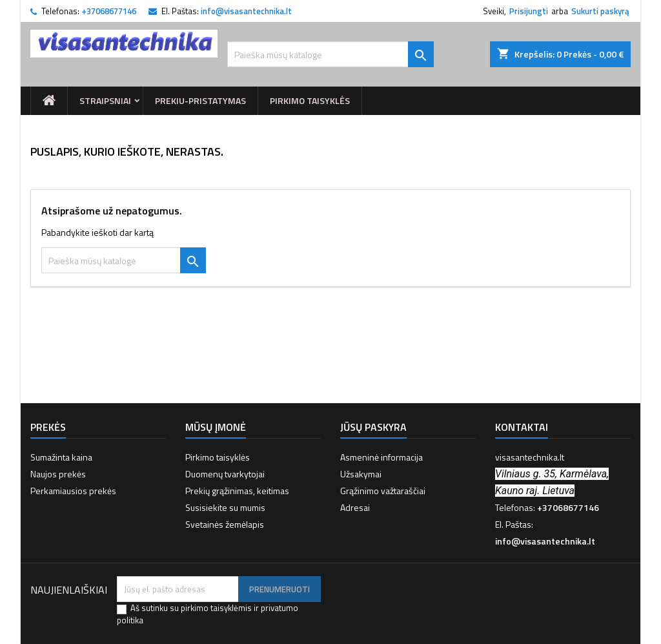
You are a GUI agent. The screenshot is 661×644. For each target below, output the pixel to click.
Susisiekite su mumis (225, 507)
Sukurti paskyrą (600, 11)
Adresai (355, 507)
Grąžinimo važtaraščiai (383, 491)
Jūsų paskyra (373, 427)
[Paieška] (330, 54)
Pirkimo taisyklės (310, 100)
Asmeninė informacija (381, 457)
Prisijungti (529, 11)
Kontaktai (522, 427)
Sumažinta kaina (61, 457)
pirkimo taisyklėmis (216, 608)
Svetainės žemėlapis (225, 524)
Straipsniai (105, 100)
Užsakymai (361, 474)
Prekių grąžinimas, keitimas (237, 491)
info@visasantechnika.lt (246, 11)
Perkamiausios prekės (73, 491)
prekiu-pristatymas (200, 100)
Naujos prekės (58, 474)
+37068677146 (109, 11)
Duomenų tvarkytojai (225, 474)
